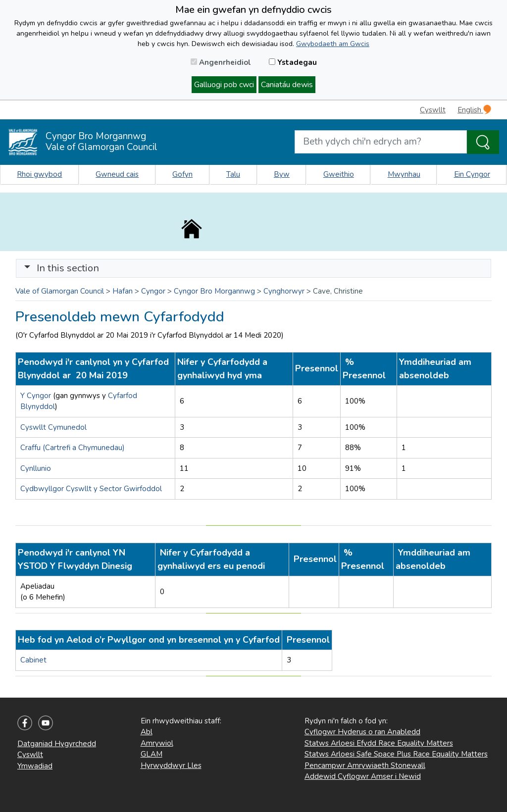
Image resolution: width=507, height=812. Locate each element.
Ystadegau (293, 62)
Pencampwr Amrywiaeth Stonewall (365, 765)
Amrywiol (157, 743)
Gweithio (339, 174)
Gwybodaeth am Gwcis (333, 44)
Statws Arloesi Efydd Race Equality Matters (379, 743)
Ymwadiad (35, 766)
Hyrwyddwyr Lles (171, 765)
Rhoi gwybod (39, 174)
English (474, 110)
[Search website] (381, 142)
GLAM (152, 754)
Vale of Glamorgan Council (60, 291)
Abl (147, 732)
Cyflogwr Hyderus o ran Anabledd (362, 732)
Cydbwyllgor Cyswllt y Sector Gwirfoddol (91, 489)
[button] (27, 268)
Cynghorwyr (284, 291)
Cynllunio (36, 468)
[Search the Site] (483, 142)
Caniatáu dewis (287, 85)
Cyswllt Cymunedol (53, 427)
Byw (282, 174)
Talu (233, 174)
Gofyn (182, 174)
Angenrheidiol (221, 62)
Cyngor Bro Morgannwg (214, 291)
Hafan (123, 291)
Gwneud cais (117, 174)
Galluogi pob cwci (224, 85)
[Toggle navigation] (253, 268)
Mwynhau (404, 174)
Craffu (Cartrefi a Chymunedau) (73, 448)
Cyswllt (433, 110)
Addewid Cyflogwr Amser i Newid (363, 776)
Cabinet (34, 660)
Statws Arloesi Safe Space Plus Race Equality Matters (396, 754)
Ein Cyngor (472, 174)
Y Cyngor (36, 396)
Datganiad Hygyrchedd (57, 744)
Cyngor (153, 291)
